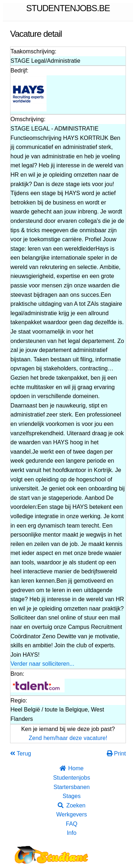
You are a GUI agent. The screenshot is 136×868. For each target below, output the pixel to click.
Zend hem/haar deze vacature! (68, 738)
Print (116, 754)
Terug (21, 754)
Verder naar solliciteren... (42, 664)
